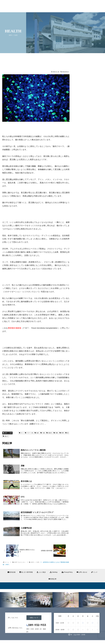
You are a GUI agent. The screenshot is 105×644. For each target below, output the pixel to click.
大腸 (43, 433)
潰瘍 (56, 433)
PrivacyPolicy (67, 573)
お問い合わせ (82, 573)
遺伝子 (6, 436)
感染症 (49, 433)
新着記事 (52, 580)
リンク (94, 573)
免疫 (37, 433)
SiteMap (54, 573)
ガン (21, 433)
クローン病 (29, 433)
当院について (34, 618)
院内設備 (11, 573)
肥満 (62, 433)
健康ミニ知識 (7, 433)
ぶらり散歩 (41, 573)
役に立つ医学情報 (26, 573)
